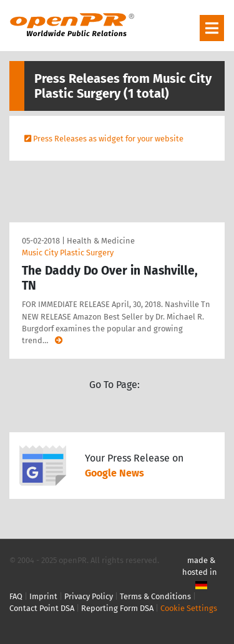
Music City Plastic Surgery (68, 253)
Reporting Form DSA (117, 608)
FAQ (16, 596)
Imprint (43, 596)
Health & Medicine (101, 241)
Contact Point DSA (42, 608)
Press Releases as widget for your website (108, 139)
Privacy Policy (89, 596)
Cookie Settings (189, 608)
